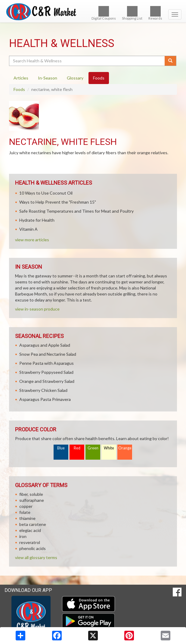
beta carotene (33, 524)
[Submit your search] (170, 61)
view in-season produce (37, 309)
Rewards (155, 13)
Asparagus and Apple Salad (45, 345)
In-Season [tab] (48, 78)
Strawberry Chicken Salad (43, 390)
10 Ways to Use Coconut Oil (46, 193)
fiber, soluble (31, 494)
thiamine (27, 518)
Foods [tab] (99, 78)
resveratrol (30, 542)
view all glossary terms (36, 557)
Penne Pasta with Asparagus (46, 363)
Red (77, 448)
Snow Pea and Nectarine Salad (48, 354)
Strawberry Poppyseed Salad (46, 372)
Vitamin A (28, 229)
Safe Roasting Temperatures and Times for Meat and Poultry (76, 211)
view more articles (32, 240)
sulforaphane (32, 500)
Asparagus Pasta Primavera (45, 399)
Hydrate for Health (37, 220)
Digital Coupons (104, 13)
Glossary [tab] (75, 78)
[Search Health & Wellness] (87, 61)
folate (25, 512)
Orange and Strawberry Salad (47, 381)
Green (93, 448)
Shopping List (132, 13)
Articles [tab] (21, 78)
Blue (61, 448)
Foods (19, 89)
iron (23, 536)
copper (26, 506)
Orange (125, 448)
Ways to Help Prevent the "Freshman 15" (58, 202)
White (109, 448)
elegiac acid (30, 530)
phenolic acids (33, 548)
